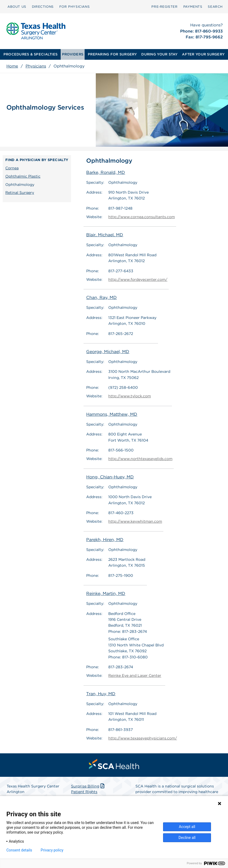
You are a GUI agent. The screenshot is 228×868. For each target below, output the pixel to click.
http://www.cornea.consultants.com (142, 217)
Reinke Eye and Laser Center (135, 675)
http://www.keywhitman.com (135, 521)
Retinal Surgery (20, 193)
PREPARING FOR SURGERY (112, 54)
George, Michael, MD (108, 352)
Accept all (187, 827)
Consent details (19, 850)
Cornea (12, 168)
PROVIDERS (73, 54)
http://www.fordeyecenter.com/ (138, 279)
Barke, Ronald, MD (106, 172)
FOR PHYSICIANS (74, 7)
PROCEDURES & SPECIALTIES (30, 54)
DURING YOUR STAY (159, 54)
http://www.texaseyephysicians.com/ (143, 738)
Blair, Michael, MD (105, 235)
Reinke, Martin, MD (106, 593)
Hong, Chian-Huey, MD (110, 477)
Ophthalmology (20, 185)
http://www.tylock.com (130, 396)
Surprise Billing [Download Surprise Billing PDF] (88, 786)
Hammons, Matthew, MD (112, 414)
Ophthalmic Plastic (23, 176)
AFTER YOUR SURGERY (203, 54)
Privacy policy (52, 850)
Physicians (36, 66)
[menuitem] (17, 7)
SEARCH (215, 7)
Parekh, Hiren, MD (105, 540)
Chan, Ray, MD (101, 297)
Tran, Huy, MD (101, 693)
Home (12, 66)
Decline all (187, 838)
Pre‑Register (164, 7)
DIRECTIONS (43, 7)
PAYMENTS (193, 7)
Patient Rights (84, 791)
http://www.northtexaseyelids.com (140, 459)
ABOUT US (17, 7)
